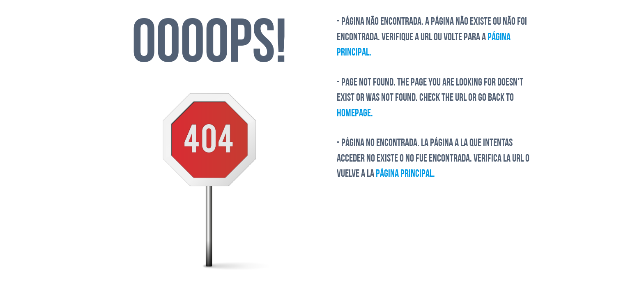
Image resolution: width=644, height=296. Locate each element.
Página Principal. (405, 174)
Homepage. (355, 114)
